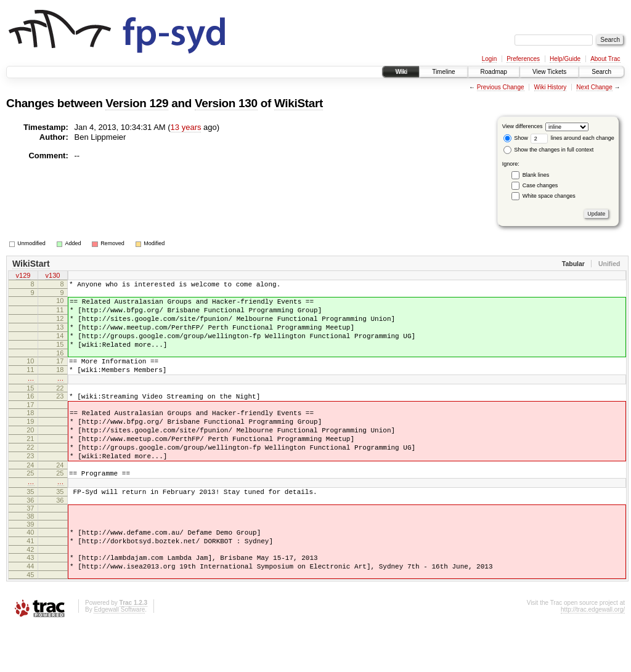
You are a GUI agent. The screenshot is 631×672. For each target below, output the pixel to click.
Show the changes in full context (549, 150)
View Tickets (549, 72)
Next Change (594, 87)
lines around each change (572, 138)
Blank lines (536, 175)
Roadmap (494, 72)
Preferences (523, 59)
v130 (53, 277)
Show (516, 138)
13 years (186, 127)
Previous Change (501, 87)
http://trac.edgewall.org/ (593, 656)
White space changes (549, 196)
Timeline (443, 72)
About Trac (605, 59)
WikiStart (299, 103)
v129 (23, 277)
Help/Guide (565, 59)
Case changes (540, 185)
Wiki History (551, 87)
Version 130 (226, 103)
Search (601, 72)
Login (489, 59)
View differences (523, 126)
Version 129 (137, 103)
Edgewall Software (119, 656)
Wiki (401, 72)
